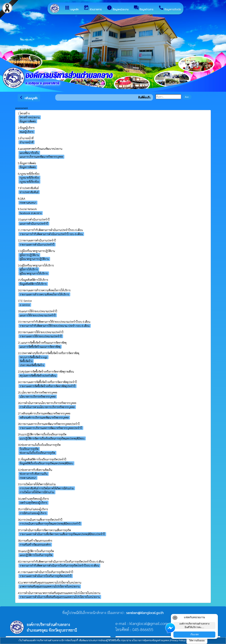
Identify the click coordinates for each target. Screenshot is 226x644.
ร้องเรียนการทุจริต (29, 449)
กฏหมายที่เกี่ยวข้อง (29, 182)
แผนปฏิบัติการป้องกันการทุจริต (36, 555)
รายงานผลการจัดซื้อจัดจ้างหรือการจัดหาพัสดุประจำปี (48, 386)
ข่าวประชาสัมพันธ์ (29, 192)
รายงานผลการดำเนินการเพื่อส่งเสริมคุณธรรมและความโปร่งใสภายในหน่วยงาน (60, 597)
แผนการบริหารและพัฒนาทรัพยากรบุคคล (41, 157)
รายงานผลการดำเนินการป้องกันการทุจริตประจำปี (46, 576)
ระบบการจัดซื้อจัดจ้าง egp (33, 357)
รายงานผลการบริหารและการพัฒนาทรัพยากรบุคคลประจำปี (51, 428)
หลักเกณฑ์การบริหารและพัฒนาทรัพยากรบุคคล (44, 417)
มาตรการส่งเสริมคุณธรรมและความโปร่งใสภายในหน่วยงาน (50, 586)
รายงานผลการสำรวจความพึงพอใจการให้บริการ (44, 294)
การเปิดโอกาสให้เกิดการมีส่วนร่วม (37, 492)
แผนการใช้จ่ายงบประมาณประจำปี (38, 315)
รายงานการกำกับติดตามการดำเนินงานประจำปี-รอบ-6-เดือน (51, 234)
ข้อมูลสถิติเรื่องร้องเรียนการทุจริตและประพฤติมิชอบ (46, 463)
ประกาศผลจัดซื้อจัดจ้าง (32, 365)
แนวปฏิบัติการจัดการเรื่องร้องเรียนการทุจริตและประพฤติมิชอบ (52, 438)
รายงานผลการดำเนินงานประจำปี (37, 244)
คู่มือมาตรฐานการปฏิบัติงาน (34, 259)
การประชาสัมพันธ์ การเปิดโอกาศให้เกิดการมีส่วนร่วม (47, 488)
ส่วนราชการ (93, 8)
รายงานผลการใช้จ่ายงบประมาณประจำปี (41, 336)
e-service (25, 305)
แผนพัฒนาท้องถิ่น (29, 153)
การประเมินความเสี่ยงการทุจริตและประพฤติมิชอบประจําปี (50, 524)
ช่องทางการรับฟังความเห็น (34, 474)
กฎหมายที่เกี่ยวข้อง (29, 178)
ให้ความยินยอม (197, 640)
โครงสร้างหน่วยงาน (30, 117)
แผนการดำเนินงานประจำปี (34, 223)
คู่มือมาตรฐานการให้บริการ (34, 273)
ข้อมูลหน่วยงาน (118, 8)
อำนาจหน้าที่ (27, 142)
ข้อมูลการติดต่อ (170, 8)
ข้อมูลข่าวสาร (143, 8)
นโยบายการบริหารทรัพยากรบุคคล (38, 396)
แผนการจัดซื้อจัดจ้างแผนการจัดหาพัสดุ (40, 347)
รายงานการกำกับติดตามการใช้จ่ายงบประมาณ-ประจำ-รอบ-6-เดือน (55, 326)
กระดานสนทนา (28, 203)
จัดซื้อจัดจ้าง (26, 361)
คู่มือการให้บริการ (29, 269)
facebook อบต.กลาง (31, 213)
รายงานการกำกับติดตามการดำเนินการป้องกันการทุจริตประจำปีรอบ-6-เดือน (59, 565)
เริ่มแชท (194, 634)
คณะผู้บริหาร (27, 132)
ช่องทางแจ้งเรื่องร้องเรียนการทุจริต (37, 453)
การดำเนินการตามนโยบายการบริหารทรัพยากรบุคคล (47, 407)
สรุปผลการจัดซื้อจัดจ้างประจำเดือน (38, 376)
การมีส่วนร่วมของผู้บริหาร (33, 513)
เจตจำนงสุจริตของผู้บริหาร (33, 503)
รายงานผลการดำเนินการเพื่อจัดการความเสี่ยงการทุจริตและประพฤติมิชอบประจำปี (62, 534)
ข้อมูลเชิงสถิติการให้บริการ (33, 284)
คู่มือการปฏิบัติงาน (29, 255)
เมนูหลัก (72, 8)
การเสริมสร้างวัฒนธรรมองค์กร (35, 544)
